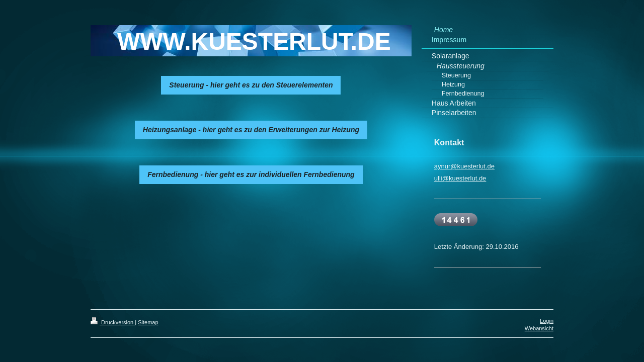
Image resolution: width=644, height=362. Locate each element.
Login (547, 321)
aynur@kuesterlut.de (464, 166)
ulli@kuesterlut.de (460, 178)
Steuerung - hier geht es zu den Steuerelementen (251, 85)
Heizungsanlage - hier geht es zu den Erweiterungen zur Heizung (251, 130)
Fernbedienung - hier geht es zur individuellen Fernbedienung (251, 174)
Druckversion (113, 322)
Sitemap (148, 322)
